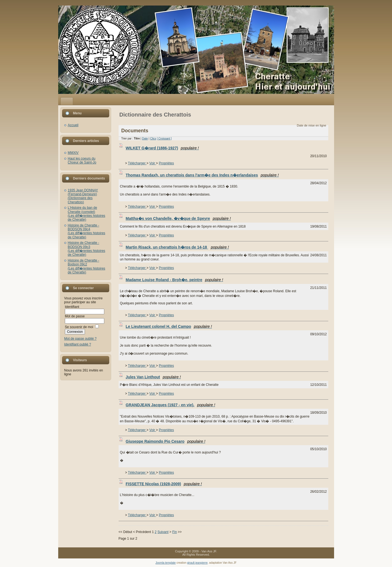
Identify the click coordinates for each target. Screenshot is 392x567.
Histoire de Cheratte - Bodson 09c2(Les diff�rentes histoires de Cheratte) (87, 266)
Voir (153, 163)
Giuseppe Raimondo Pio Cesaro (166, 441)
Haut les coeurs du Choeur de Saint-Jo (82, 160)
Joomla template (166, 563)
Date (145, 139)
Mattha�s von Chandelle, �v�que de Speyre (178, 218)
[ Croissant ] (164, 139)
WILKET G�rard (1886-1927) (162, 148)
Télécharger (137, 163)
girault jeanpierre (197, 563)
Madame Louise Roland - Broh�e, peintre (174, 280)
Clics (153, 139)
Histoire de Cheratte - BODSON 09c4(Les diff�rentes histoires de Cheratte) (87, 231)
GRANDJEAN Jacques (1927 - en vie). (170, 405)
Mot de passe (75, 316)
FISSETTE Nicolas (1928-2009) (164, 484)
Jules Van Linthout (153, 377)
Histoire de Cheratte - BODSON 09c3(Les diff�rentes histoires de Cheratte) (87, 249)
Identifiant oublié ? (78, 344)
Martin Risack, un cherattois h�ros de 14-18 (177, 247)
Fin (174, 532)
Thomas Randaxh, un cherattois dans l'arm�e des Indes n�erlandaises (202, 175)
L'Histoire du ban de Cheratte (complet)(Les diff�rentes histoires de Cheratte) (87, 214)
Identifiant (72, 307)
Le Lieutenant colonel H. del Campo (169, 326)
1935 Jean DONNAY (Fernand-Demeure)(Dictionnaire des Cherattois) (83, 196)
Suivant (163, 532)
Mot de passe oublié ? (80, 339)
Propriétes (166, 163)
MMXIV (73, 153)
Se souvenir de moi (79, 327)
